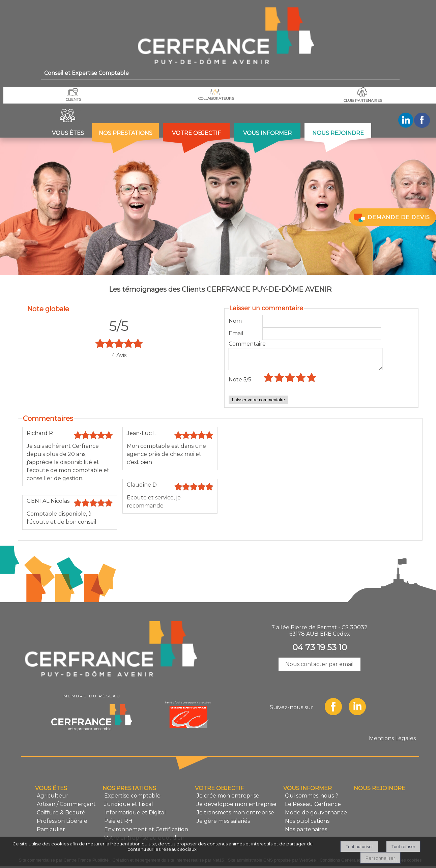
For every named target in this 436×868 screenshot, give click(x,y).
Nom (235, 321)
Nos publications (307, 825)
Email (236, 333)
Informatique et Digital (135, 817)
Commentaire (245, 344)
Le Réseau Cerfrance (313, 808)
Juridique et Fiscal (129, 808)
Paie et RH (118, 825)
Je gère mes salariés (223, 825)
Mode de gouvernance (316, 817)
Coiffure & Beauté (61, 817)
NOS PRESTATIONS (126, 133)
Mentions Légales (392, 742)
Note (240, 384)
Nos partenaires (306, 833)
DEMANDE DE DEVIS (391, 218)
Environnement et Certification (146, 833)
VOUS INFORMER (267, 133)
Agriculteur (53, 800)
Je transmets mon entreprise (235, 817)
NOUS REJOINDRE (338, 133)
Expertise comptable (132, 800)
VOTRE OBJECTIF (196, 133)
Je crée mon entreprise (228, 800)
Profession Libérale (62, 825)
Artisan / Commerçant (66, 808)
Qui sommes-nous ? (312, 800)
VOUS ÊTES (68, 133)
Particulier (51, 833)
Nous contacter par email (319, 668)
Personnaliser (380, 858)
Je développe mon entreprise (237, 808)
